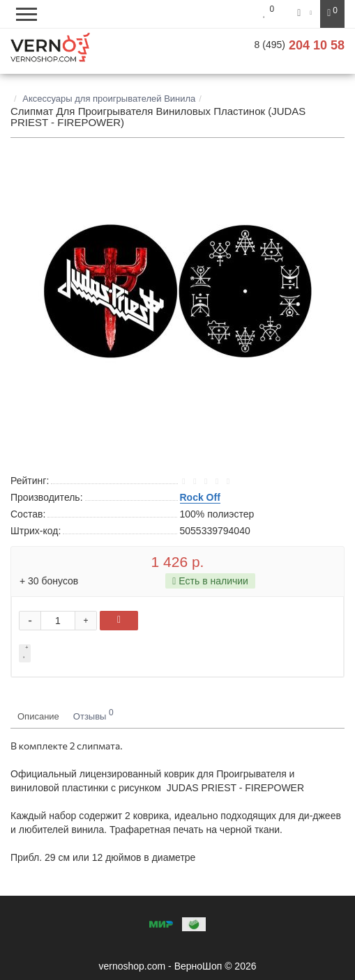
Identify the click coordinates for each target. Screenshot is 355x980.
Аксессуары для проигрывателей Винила (109, 99)
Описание (38, 716)
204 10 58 (300, 45)
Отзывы (93, 715)
